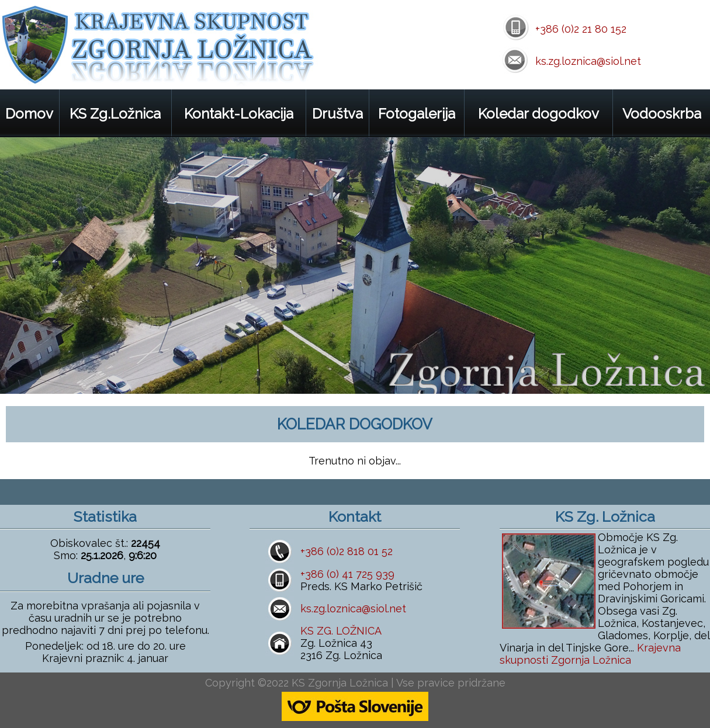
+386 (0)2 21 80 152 (581, 29)
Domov (29, 114)
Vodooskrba (662, 114)
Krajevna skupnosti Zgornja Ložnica (590, 654)
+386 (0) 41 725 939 (347, 574)
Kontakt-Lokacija (239, 114)
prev (656, 372)
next (688, 372)
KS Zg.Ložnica (115, 114)
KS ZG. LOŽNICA (341, 631)
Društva (337, 114)
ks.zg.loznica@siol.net (588, 61)
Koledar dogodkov (538, 114)
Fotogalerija (417, 114)
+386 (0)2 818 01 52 (347, 551)
